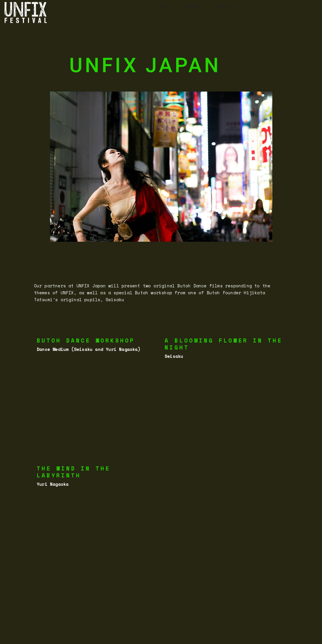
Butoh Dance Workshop (86, 340)
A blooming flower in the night (224, 344)
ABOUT (192, 8)
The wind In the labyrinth (73, 472)
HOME (164, 8)
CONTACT (224, 8)
